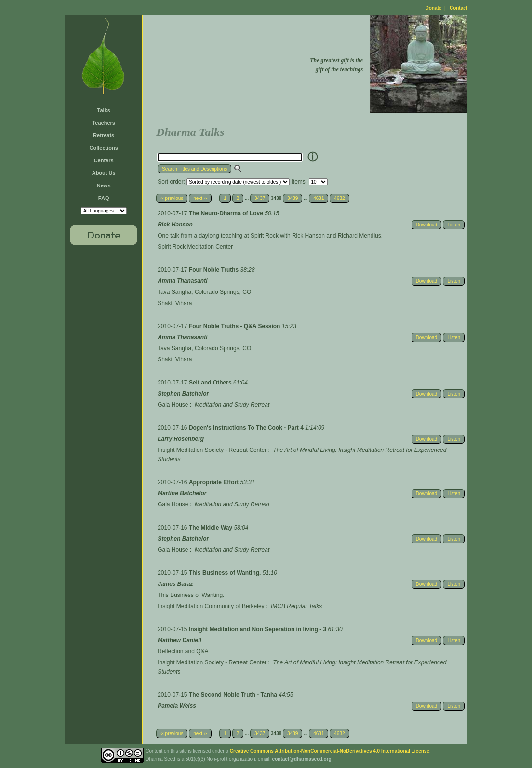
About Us (104, 173)
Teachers (104, 123)
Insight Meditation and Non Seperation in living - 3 (259, 629)
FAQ (104, 198)
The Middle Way (212, 528)
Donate (434, 8)
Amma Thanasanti (182, 281)
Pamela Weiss (177, 706)
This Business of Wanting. (226, 573)
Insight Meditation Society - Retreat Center (212, 450)
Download (426, 225)
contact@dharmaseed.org (302, 759)
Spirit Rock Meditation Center (195, 247)
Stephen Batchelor (183, 394)
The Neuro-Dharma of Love (227, 213)
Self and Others (211, 383)
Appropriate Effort (215, 482)
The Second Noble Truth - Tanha (234, 695)
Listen (454, 225)
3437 (260, 198)
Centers (104, 160)
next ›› (200, 198)
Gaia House (173, 405)
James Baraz (175, 584)
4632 (339, 198)
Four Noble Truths (215, 270)
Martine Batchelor (182, 493)
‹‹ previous (172, 198)
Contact (459, 8)
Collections (104, 148)
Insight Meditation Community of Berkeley (211, 606)
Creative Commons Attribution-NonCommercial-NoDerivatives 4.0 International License (330, 751)
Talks (104, 110)
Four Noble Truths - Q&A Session (235, 326)
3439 (293, 198)
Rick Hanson (175, 225)
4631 (319, 198)
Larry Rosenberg (181, 439)
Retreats (104, 135)
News (104, 185)
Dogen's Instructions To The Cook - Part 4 (247, 428)
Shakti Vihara (175, 303)
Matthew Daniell (180, 640)
